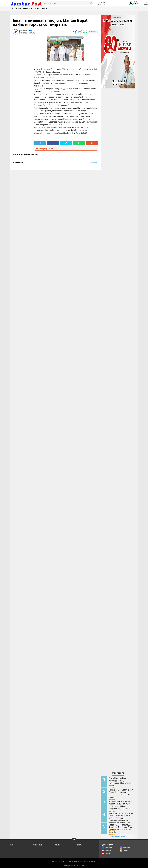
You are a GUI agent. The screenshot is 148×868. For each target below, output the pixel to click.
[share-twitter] (80, 32)
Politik (44, 9)
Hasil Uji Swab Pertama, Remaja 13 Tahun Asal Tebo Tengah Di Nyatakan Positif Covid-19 (120, 828)
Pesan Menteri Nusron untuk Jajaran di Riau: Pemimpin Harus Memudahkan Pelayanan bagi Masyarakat (120, 805)
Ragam (18, 9)
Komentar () (93, 32)
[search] (68, 3)
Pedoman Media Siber (88, 862)
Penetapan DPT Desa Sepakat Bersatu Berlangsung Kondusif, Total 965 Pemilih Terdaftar (121, 793)
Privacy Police (74, 862)
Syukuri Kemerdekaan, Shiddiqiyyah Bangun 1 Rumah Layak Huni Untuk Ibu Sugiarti (121, 782)
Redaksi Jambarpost (60, 862)
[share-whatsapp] (85, 32)
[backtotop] (74, 840)
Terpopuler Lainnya (118, 836)
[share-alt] (40, 143)
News (37, 9)
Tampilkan (94, 163)
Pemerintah (28, 9)
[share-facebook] (75, 32)
